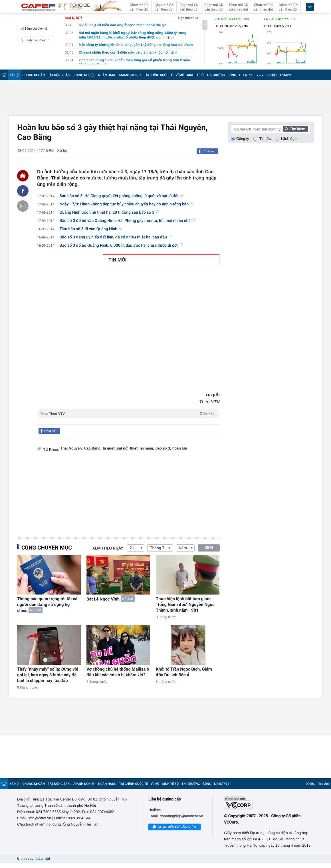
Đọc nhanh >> (188, 18)
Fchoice (285, 75)
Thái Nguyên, (71, 449)
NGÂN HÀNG (107, 75)
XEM (209, 548)
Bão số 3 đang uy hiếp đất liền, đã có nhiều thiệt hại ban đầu (116, 237)
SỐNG (232, 75)
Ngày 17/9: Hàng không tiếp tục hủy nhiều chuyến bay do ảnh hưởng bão (127, 204)
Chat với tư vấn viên (174, 827)
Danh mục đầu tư (34, 40)
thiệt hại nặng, (142, 449)
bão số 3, (163, 449)
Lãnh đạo (289, 139)
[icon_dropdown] (310, 7)
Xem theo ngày (108, 548)
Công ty (243, 139)
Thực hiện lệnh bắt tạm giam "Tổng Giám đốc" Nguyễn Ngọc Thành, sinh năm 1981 (185, 604)
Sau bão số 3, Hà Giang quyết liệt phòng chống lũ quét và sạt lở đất (122, 196)
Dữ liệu (272, 75)
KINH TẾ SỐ (195, 75)
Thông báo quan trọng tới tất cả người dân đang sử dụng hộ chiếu (47, 605)
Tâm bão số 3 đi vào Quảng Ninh (91, 229)
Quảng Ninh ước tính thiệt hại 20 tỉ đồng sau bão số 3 (109, 213)
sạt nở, (123, 449)
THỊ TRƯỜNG (216, 75)
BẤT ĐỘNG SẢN (59, 75)
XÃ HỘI (15, 75)
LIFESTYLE (247, 75)
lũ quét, (109, 449)
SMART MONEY (130, 75)
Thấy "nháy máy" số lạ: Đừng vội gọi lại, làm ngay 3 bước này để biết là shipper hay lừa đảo (48, 675)
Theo (128, 413)
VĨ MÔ (180, 75)
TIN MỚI (118, 260)
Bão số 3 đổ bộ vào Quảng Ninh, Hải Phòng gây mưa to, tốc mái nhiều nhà (128, 221)
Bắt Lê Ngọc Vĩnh (103, 599)
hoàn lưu (180, 449)
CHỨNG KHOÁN (34, 75)
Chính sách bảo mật (34, 859)
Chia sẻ (208, 151)
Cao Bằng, (93, 449)
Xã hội (63, 151)
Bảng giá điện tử (33, 28)
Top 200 (324, 784)
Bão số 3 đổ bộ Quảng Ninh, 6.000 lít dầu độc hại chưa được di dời (121, 246)
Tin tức (265, 139)
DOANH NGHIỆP (84, 75)
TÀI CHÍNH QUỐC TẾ (159, 75)
